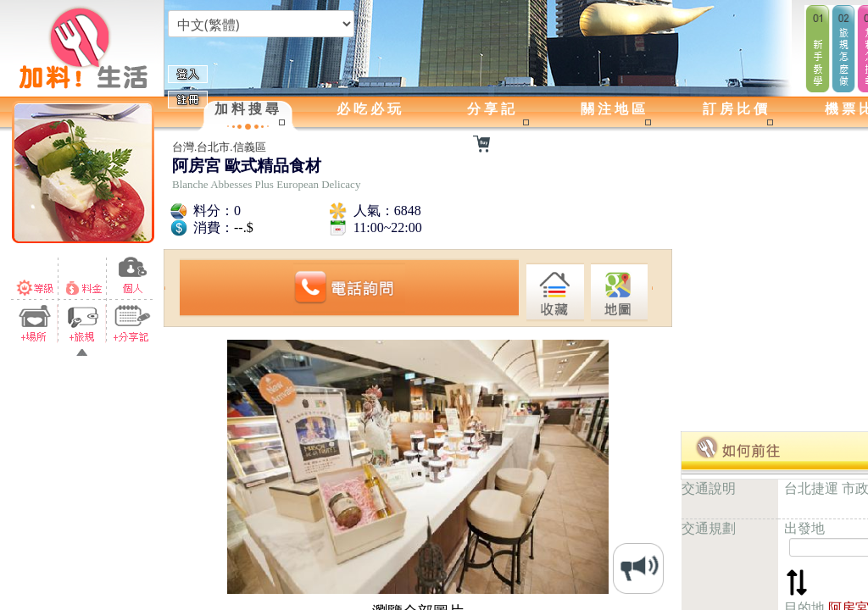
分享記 (492, 109)
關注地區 (615, 109)
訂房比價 (737, 109)
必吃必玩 (370, 109)
